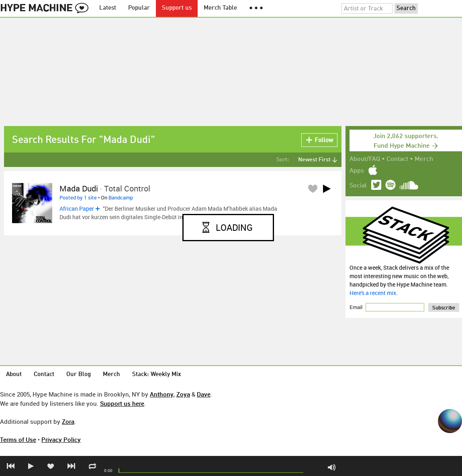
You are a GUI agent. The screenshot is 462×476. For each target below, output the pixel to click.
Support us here (122, 403)
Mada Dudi (79, 188)
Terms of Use (18, 439)
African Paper (77, 209)
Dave (204, 394)
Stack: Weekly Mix (157, 375)
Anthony (162, 394)
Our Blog (79, 375)
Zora (68, 421)
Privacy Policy (61, 439)
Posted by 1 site (78, 197)
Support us (177, 8)
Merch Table (220, 8)
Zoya (183, 394)
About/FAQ (365, 159)
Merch (424, 159)
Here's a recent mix (373, 293)
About (14, 375)
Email (357, 307)
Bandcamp (121, 197)
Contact (397, 159)
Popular (139, 8)
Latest (108, 8)
